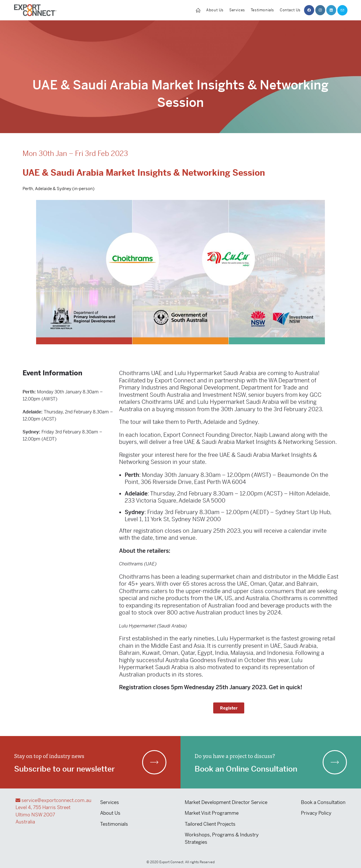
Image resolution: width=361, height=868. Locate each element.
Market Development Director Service (226, 802)
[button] (229, 708)
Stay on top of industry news (49, 756)
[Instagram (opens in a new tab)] (320, 10)
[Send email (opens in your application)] (342, 10)
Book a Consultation (323, 802)
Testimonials (114, 824)
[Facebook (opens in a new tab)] (309, 10)
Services (110, 802)
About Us (110, 813)
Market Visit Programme (212, 813)
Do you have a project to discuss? (235, 756)
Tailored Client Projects (210, 824)
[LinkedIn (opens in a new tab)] (331, 10)
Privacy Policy (316, 813)
